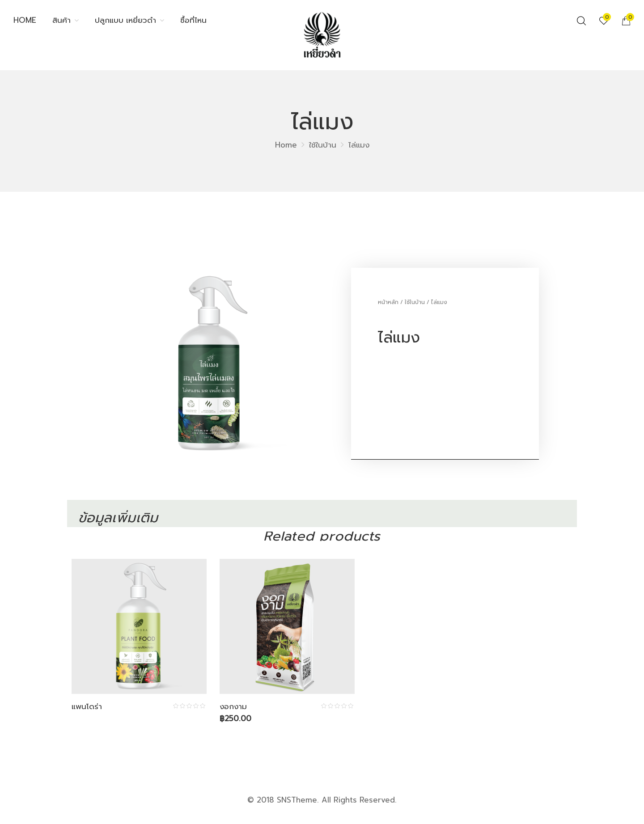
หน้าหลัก (388, 302)
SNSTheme (297, 800)
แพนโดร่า (87, 706)
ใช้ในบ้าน (323, 145)
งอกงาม (234, 706)
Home (286, 145)
